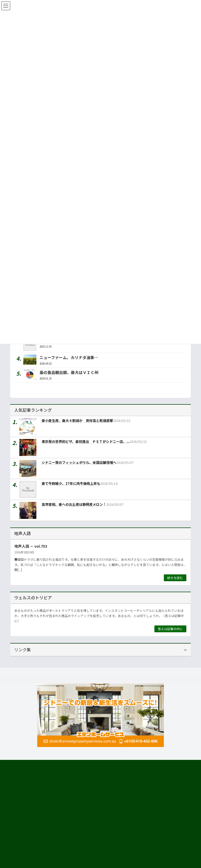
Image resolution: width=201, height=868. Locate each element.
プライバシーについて (63, 765)
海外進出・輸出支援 (31, 855)
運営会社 (20, 836)
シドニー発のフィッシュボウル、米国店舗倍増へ (79, 463)
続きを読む (175, 578)
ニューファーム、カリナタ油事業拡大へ (75, 357)
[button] (54, 792)
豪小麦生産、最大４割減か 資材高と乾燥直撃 (77, 421)
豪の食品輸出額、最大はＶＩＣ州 (69, 372)
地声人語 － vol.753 (31, 546)
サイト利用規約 (26, 765)
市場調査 (23, 846)
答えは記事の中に (170, 629)
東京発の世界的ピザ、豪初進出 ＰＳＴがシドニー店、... (86, 442)
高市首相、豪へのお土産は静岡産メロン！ (74, 505)
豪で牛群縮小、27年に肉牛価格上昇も (71, 484)
